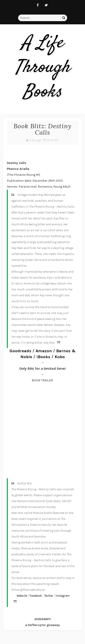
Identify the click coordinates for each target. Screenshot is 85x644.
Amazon (44, 351)
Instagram (63, 596)
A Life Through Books (43, 68)
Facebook (36, 596)
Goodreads (20, 351)
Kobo (60, 357)
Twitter (49, 596)
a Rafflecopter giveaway (42, 625)
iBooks (43, 357)
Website (22, 596)
